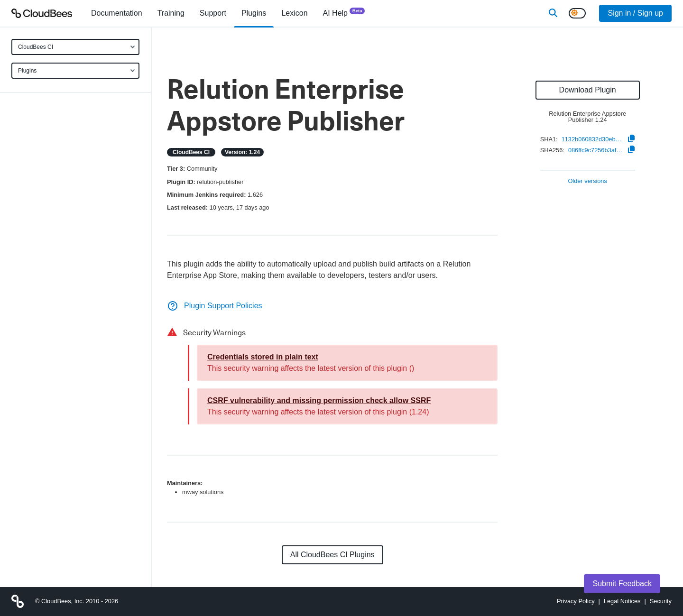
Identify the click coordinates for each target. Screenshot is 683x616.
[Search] (553, 13)
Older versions (587, 181)
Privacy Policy (576, 601)
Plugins (27, 71)
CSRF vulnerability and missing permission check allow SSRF (319, 400)
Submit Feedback (622, 584)
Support (213, 13)
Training (171, 13)
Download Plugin (588, 90)
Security (661, 601)
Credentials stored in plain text (263, 357)
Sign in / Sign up (635, 13)
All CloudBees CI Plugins (332, 555)
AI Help (344, 13)
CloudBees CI (36, 47)
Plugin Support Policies (215, 306)
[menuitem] (117, 13)
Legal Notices (622, 601)
